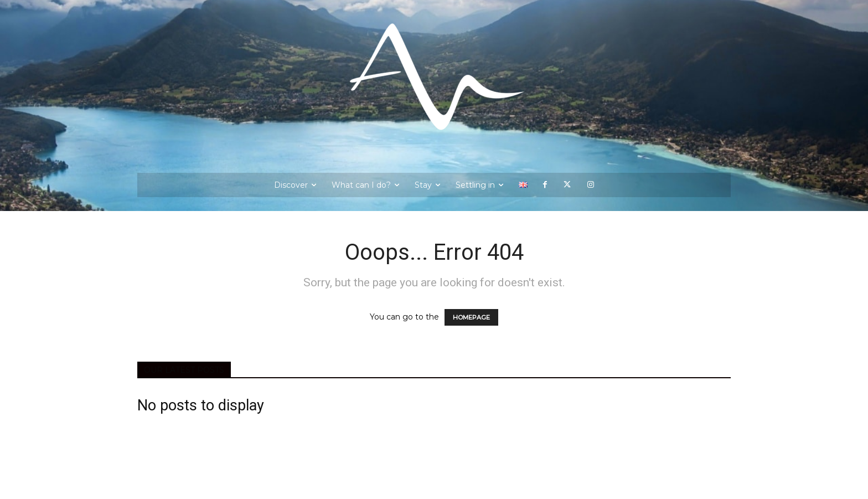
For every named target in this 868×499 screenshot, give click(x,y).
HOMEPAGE (471, 317)
